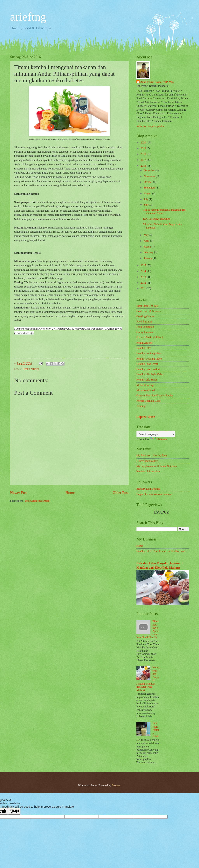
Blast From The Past (147, 306)
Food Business (144, 322)
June (147, 205)
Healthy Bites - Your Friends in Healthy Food (161, 551)
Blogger (116, 785)
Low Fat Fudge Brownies (157, 219)
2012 (144, 283)
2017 (144, 160)
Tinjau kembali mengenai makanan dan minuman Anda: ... (164, 211)
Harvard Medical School (150, 338)
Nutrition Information (148, 471)
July (146, 199)
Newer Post (19, 493)
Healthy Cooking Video (149, 359)
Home (70, 493)
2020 (144, 143)
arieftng (28, 17)
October (148, 182)
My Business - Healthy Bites (152, 456)
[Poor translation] (14, 811)
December (150, 170)
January (148, 258)
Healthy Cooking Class (149, 353)
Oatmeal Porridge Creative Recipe (155, 396)
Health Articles (31, 369)
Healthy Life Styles (147, 380)
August (148, 193)
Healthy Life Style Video (150, 374)
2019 (144, 148)
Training (141, 406)
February (149, 252)
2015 (144, 265)
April (147, 241)
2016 (144, 166)
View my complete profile (150, 126)
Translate (159, 439)
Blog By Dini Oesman (148, 489)
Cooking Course (145, 316)
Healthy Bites (144, 348)
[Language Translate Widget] (156, 434)
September (150, 188)
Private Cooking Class (148, 401)
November (150, 176)
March (148, 247)
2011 (144, 288)
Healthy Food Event (147, 364)
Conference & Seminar (149, 311)
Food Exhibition (145, 327)
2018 (144, 154)
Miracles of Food (146, 390)
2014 (144, 271)
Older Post (121, 493)
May (147, 235)
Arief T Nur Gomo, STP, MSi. (157, 82)
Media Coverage (145, 385)
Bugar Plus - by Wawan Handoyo (154, 494)
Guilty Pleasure (145, 332)
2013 (144, 277)
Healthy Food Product (148, 369)
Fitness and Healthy (147, 461)
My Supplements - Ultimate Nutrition (157, 466)
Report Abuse (146, 417)
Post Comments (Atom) (38, 501)
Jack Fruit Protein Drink (156, 730)
